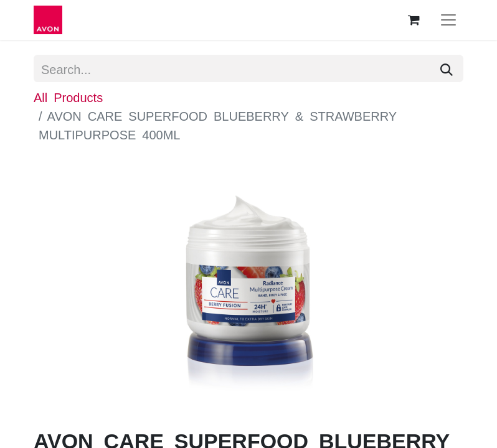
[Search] (447, 68)
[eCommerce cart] (414, 20)
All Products (68, 96)
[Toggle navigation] (448, 20)
